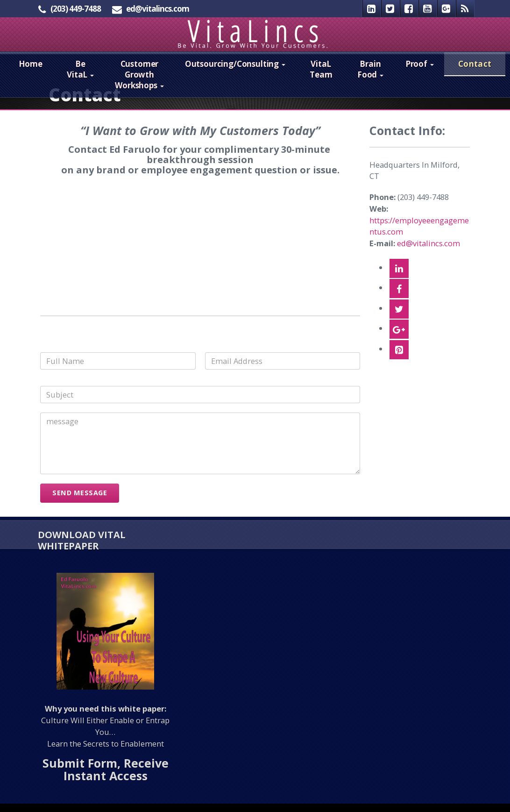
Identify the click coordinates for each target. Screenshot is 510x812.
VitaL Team (321, 78)
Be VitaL (80, 78)
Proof (420, 72)
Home (31, 72)
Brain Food (370, 78)
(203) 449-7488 (76, 9)
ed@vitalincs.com (158, 9)
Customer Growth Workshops (139, 83)
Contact (475, 72)
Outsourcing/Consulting (235, 72)
